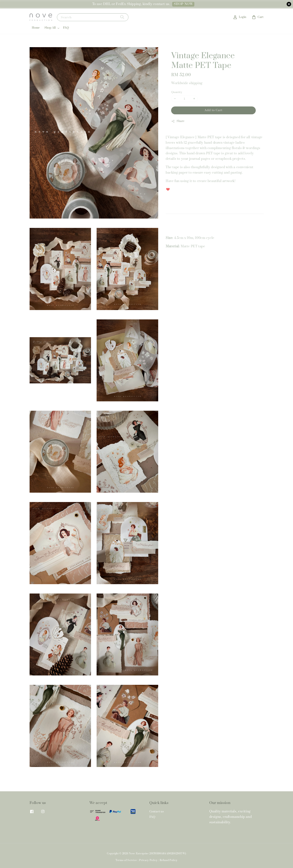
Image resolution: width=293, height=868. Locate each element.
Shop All (50, 28)
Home (36, 28)
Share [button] (178, 121)
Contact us (157, 812)
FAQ (66, 28)
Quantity (177, 92)
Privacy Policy (148, 860)
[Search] (122, 17)
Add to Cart (213, 110)
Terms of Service (126, 860)
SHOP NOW (183, 4)
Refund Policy (169, 860)
